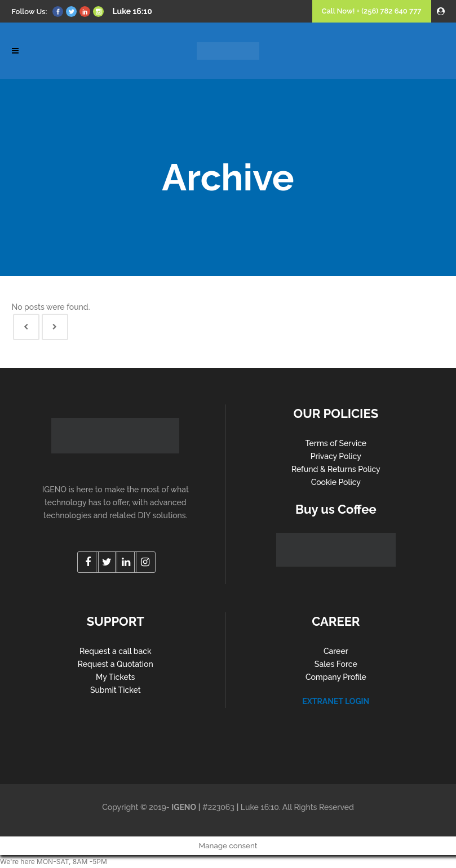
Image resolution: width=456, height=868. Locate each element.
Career (336, 651)
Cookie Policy (336, 482)
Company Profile (336, 677)
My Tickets (115, 677)
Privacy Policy (336, 456)
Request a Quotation (116, 664)
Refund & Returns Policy (336, 469)
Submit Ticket (116, 690)
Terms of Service (336, 443)
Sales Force (336, 664)
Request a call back (116, 651)
